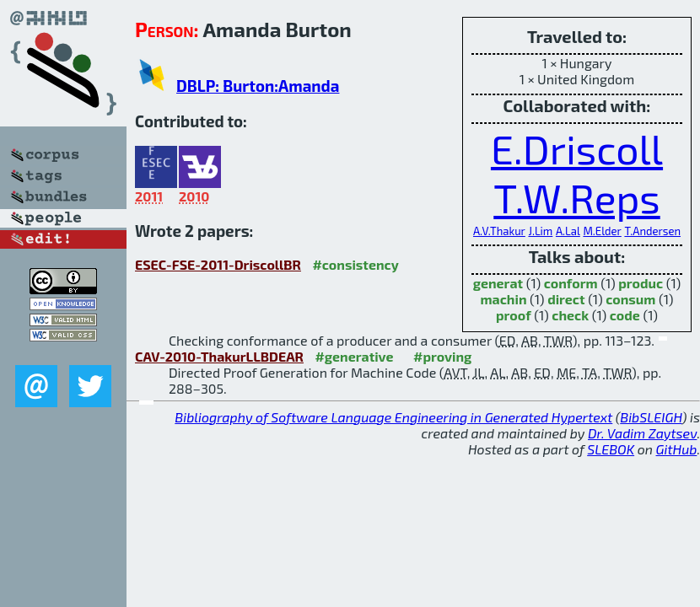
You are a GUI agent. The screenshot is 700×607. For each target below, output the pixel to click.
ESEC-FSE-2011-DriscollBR (218, 264)
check (570, 315)
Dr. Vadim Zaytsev (642, 433)
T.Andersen (652, 231)
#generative (354, 356)
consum (630, 299)
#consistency (355, 264)
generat (498, 283)
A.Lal (568, 231)
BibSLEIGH (651, 417)
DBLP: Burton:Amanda (258, 86)
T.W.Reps (576, 197)
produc (641, 283)
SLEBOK (611, 449)
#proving (442, 356)
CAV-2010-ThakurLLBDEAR (219, 356)
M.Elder (602, 231)
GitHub (677, 449)
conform (571, 283)
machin (503, 299)
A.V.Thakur (499, 231)
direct (566, 299)
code (625, 315)
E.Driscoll (577, 148)
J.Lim (540, 231)
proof (514, 315)
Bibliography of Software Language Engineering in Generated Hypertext (393, 417)
